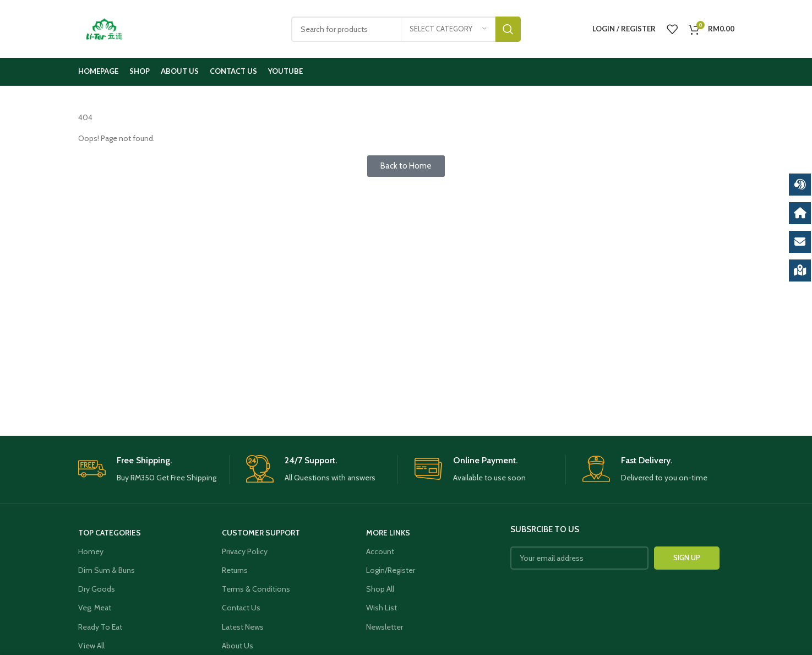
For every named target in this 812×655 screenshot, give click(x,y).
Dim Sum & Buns (107, 570)
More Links (388, 533)
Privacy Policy (245, 551)
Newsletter (385, 627)
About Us (238, 646)
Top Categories (110, 533)
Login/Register (391, 570)
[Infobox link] (154, 470)
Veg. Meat (95, 608)
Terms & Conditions (256, 589)
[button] (406, 166)
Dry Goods (97, 589)
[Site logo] (104, 28)
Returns (235, 570)
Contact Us (241, 608)
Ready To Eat (100, 627)
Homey (91, 551)
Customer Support (261, 533)
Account (380, 551)
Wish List (382, 608)
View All (91, 646)
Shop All (380, 589)
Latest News (243, 627)
